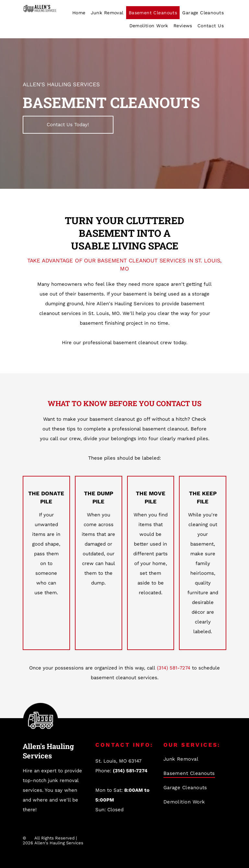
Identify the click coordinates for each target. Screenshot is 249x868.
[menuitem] (79, 13)
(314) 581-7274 (174, 668)
